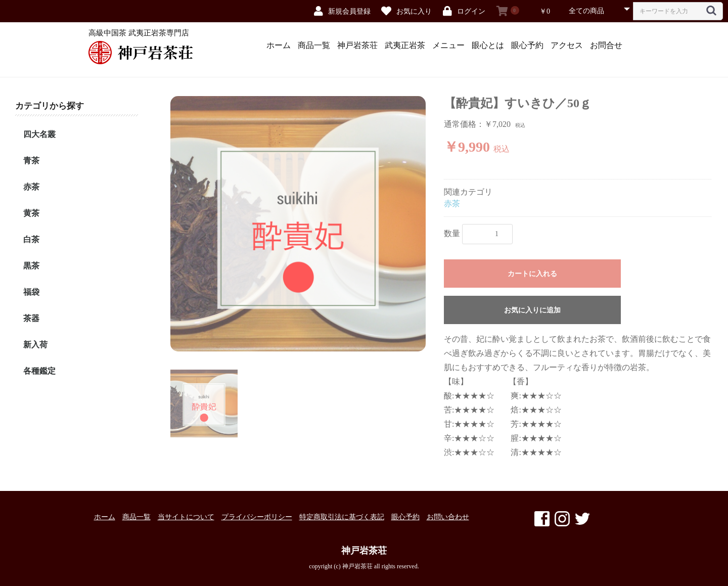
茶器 (31, 318)
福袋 (31, 292)
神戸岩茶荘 (357, 45)
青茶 (31, 161)
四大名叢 (39, 134)
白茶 (31, 239)
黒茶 (31, 266)
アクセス (567, 45)
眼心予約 (527, 45)
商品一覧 (314, 45)
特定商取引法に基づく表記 (342, 517)
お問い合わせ (448, 517)
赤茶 (31, 187)
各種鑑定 (39, 371)
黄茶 (31, 213)
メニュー (448, 45)
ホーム (279, 45)
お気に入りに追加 (532, 310)
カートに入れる (532, 274)
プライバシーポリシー (257, 517)
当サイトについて (186, 517)
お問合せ (606, 45)
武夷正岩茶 (405, 45)
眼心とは (488, 45)
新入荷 (35, 345)
